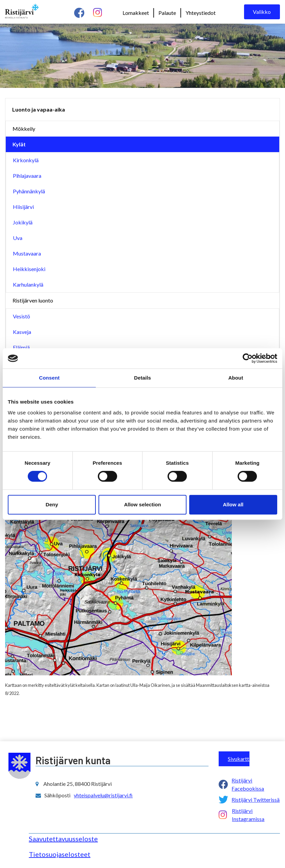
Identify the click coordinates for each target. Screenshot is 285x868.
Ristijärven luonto (33, 300)
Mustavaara (27, 253)
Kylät (19, 144)
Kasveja (22, 332)
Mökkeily (24, 129)
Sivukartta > (239, 759)
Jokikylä (23, 222)
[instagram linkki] (97, 13)
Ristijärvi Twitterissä (256, 800)
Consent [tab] (49, 378)
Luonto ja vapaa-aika (39, 109)
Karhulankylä (28, 284)
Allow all (233, 504)
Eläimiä (21, 347)
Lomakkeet (136, 13)
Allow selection (142, 504)
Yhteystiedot (201, 13)
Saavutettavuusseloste (63, 839)
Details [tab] (142, 378)
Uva (18, 238)
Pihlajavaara (27, 176)
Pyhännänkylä (29, 191)
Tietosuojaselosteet (60, 854)
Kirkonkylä (26, 160)
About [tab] (236, 378)
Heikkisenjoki (29, 269)
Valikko (262, 12)
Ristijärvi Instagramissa (248, 815)
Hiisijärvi (23, 207)
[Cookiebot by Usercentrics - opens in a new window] (248, 358)
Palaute (167, 13)
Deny (52, 504)
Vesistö (21, 316)
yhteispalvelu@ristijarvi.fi (103, 795)
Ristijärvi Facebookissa (248, 784)
